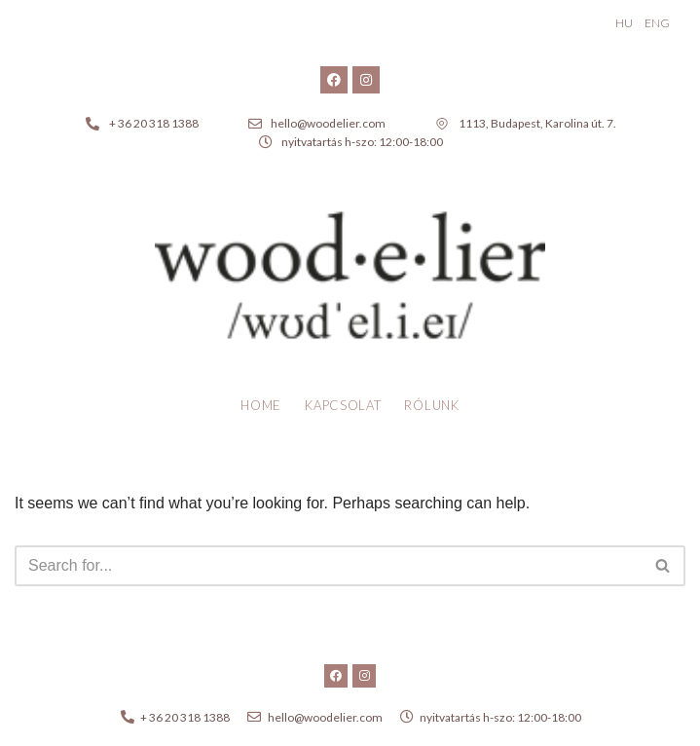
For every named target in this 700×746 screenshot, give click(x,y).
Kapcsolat (343, 405)
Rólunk (431, 405)
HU (624, 23)
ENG (657, 23)
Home (261, 405)
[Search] (328, 566)
